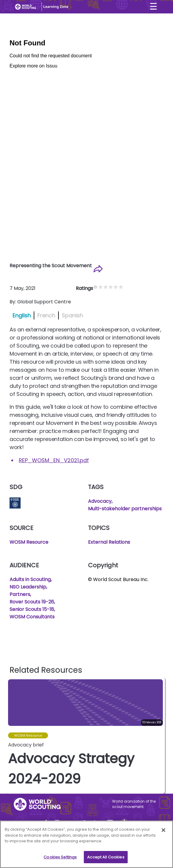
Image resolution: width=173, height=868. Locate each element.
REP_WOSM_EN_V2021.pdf (54, 460)
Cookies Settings (60, 859)
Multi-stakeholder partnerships (125, 509)
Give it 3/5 (117, 287)
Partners (20, 594)
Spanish (72, 315)
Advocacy (100, 501)
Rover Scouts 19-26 (32, 602)
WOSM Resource (29, 542)
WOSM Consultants (32, 617)
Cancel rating (102, 287)
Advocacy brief (26, 745)
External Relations (109, 542)
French (46, 315)
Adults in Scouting (30, 579)
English (22, 315)
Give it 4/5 (122, 287)
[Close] (163, 832)
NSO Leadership (28, 587)
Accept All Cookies (106, 859)
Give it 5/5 (127, 287)
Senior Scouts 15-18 (32, 609)
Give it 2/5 (112, 287)
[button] (160, 735)
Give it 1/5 (107, 287)
